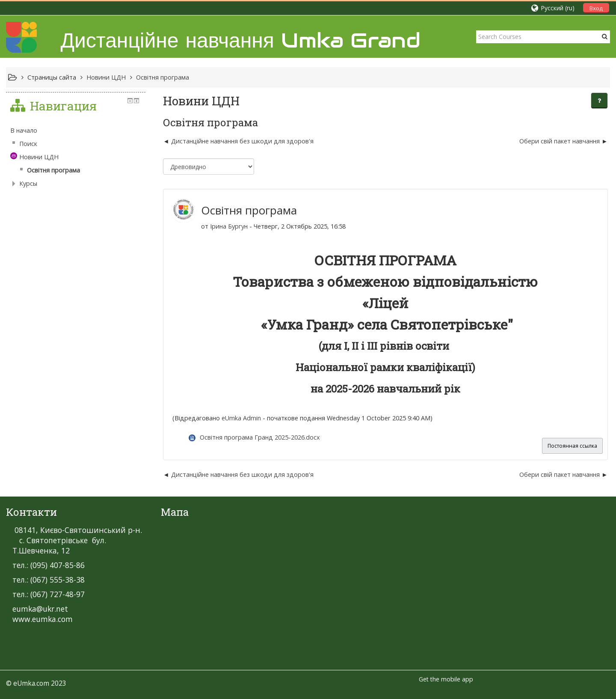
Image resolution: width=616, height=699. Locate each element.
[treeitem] (76, 131)
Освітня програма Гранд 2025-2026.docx (260, 437)
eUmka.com (31, 683)
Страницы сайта (52, 77)
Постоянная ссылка (572, 446)
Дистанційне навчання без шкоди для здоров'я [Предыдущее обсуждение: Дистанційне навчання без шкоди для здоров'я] (242, 141)
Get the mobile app (446, 679)
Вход (596, 8)
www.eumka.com (43, 619)
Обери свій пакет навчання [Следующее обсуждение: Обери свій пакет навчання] (560, 141)
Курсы (28, 183)
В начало (24, 130)
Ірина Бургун (229, 226)
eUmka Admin (241, 418)
